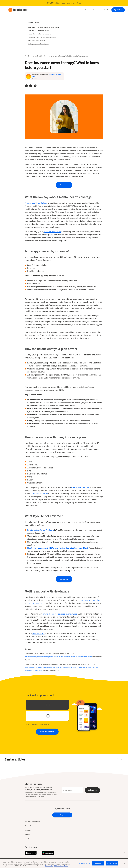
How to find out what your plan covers (40, 34)
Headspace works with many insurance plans (42, 37)
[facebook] (26, 86)
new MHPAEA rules (53, 232)
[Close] (125, 865)
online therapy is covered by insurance (60, 614)
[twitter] (31, 86)
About (103, 10)
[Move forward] (121, 759)
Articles (28, 56)
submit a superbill (40, 493)
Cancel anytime (44, 724)
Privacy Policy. (40, 796)
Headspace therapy (80, 487)
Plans (87, 10)
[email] (72, 790)
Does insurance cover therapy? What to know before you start (66, 56)
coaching (96, 600)
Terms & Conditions (32, 724)
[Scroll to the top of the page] (124, 852)
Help (108, 10)
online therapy (84, 600)
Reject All (98, 865)
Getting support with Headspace (38, 44)
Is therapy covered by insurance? (38, 31)
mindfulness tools (37, 603)
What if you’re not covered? (37, 40)
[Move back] (117, 759)
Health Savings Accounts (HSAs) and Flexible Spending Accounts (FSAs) (58, 548)
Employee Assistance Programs (40, 530)
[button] (35, 86)
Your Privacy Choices (84, 865)
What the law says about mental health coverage (44, 27)
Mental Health (37, 56)
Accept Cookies (112, 865)
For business (95, 10)
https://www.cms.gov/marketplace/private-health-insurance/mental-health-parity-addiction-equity (58, 657)
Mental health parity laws (36, 203)
